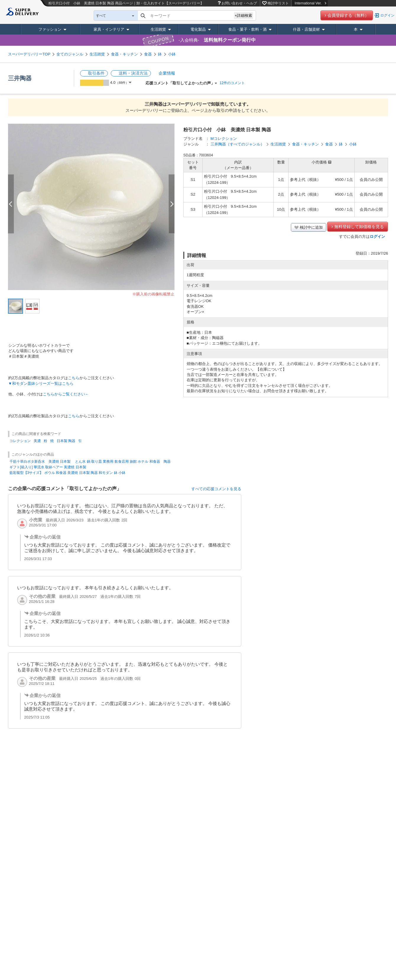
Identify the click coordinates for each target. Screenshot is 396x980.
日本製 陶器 (66, 441)
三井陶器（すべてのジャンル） (237, 144)
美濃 (37, 441)
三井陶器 (20, 78)
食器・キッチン (124, 54)
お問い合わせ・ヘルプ (239, 3)
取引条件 (96, 73)
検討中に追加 (311, 227)
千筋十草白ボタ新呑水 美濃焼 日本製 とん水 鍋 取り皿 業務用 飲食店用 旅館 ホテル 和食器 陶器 (90, 462)
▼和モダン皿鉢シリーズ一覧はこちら (41, 383)
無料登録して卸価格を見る (359, 227)
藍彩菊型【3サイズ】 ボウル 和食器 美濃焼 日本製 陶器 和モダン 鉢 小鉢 (67, 473)
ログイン (387, 15)
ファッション (50, 29)
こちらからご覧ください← (66, 394)
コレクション (20, 441)
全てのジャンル (70, 54)
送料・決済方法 (133, 73)
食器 (148, 54)
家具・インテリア (109, 29)
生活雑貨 (158, 29)
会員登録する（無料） (348, 15)
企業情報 (167, 73)
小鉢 (172, 54)
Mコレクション (224, 139)
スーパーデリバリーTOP (29, 54)
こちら (74, 378)
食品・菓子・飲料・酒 (247, 29)
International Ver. (311, 3)
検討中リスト (278, 3)
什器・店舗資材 (306, 29)
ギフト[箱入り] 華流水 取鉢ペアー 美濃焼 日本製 (48, 467)
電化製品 (198, 29)
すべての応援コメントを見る (216, 489)
